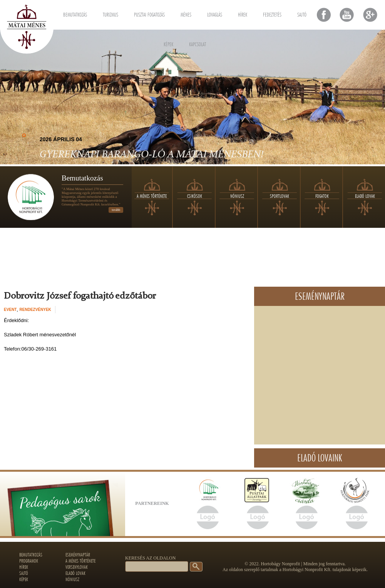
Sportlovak (280, 196)
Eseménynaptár (78, 555)
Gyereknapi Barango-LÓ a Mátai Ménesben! (151, 155)
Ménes (186, 13)
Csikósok (195, 196)
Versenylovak (77, 567)
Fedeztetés (272, 13)
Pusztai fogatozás (149, 13)
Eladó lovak (365, 196)
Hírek (243, 13)
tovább (116, 210)
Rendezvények (35, 310)
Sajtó (302, 13)
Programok (29, 561)
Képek (168, 43)
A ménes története (152, 196)
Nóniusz (237, 196)
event (10, 310)
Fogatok (322, 196)
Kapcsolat (198, 43)
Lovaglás (215, 13)
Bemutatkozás (75, 13)
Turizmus (110, 13)
